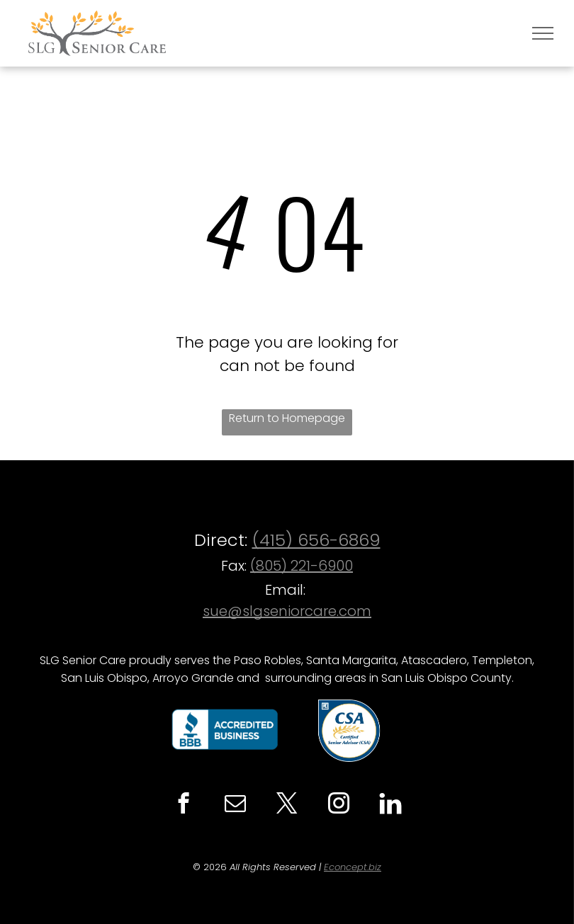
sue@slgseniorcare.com (287, 611)
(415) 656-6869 (316, 540)
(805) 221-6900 (302, 566)
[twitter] (287, 805)
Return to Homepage (287, 418)
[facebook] (183, 805)
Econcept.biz (353, 867)
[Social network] (390, 805)
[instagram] (338, 805)
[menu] (543, 33)
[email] (235, 805)
